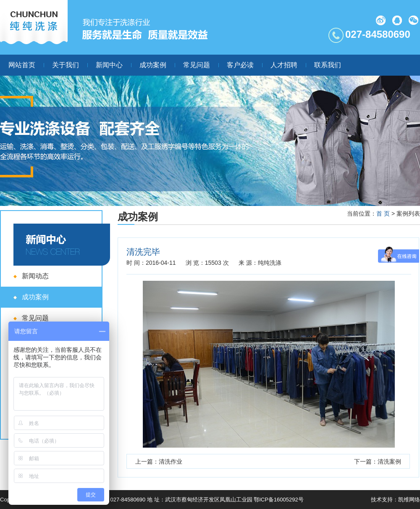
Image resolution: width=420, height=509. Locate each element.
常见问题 (197, 65)
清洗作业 (171, 462)
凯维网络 (409, 500)
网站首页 (22, 65)
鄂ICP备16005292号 (279, 500)
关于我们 (66, 65)
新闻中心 (109, 65)
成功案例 (153, 65)
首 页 (383, 214)
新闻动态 (35, 276)
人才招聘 (284, 65)
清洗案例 (389, 462)
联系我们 (328, 65)
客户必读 (240, 65)
